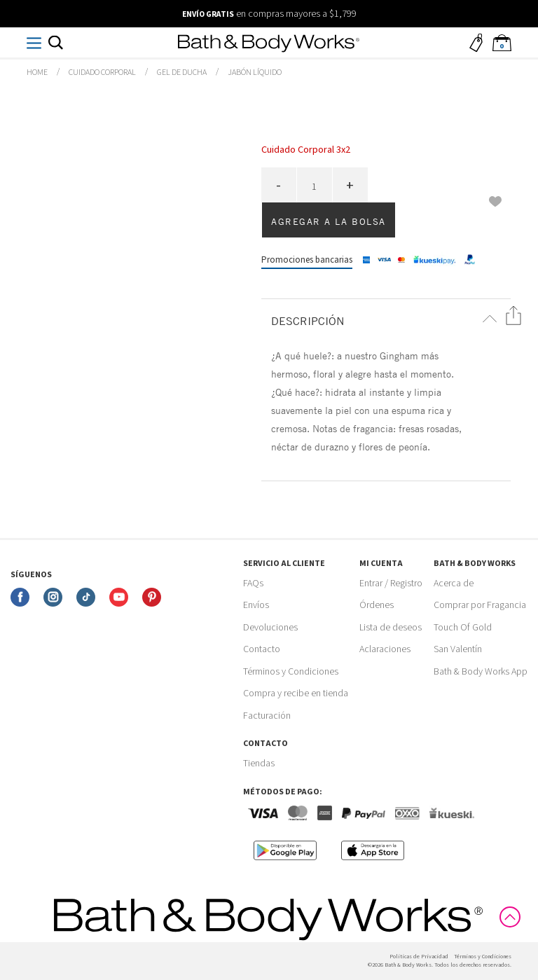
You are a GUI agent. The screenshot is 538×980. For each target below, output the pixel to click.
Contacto (262, 649)
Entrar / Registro (391, 584)
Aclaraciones (385, 649)
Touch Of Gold (463, 628)
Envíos (256, 605)
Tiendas (259, 764)
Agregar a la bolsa (329, 221)
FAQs (253, 584)
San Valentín (458, 649)
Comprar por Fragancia (480, 605)
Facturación (267, 716)
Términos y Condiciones (291, 672)
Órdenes (377, 605)
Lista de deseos (391, 628)
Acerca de (454, 584)
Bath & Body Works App (481, 672)
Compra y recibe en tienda (296, 693)
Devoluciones (270, 628)
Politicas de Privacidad (419, 957)
